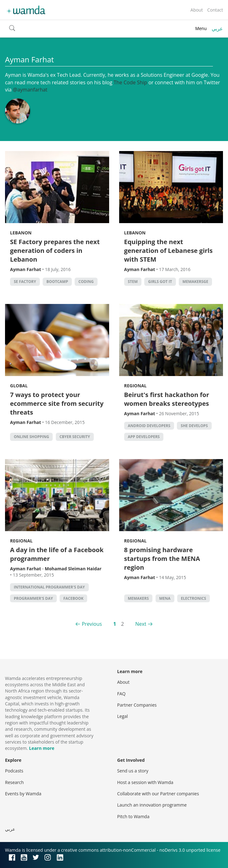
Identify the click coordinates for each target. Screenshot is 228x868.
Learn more (42, 748)
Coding (86, 282)
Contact (215, 10)
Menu (201, 28)
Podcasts (14, 771)
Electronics (194, 598)
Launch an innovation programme (152, 805)
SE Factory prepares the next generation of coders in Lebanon (55, 251)
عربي (217, 29)
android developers (149, 426)
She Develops (194, 426)
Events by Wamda (23, 794)
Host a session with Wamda (145, 782)
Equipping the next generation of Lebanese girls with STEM (168, 251)
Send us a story (133, 771)
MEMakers (138, 598)
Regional (135, 386)
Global (19, 386)
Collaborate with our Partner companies (158, 794)
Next (141, 624)
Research (14, 782)
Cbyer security (75, 437)
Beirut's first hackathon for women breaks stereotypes (167, 399)
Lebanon (21, 233)
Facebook (73, 598)
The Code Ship (130, 82)
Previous (92, 624)
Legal (123, 716)
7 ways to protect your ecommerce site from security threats (57, 403)
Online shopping (31, 437)
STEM (133, 282)
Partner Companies (137, 705)
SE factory (25, 282)
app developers (144, 437)
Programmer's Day (33, 598)
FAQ (122, 694)
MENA (165, 598)
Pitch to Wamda (133, 816)
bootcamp (57, 282)
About (196, 10)
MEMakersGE (195, 282)
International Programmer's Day (49, 587)
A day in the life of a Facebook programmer (57, 554)
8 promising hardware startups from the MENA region (162, 559)
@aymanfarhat (30, 90)
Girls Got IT (160, 282)
